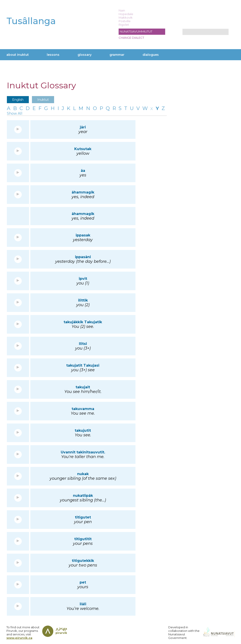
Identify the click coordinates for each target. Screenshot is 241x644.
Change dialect (131, 38)
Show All (15, 113)
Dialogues (151, 55)
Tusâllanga (31, 21)
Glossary (85, 55)
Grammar (117, 55)
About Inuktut (18, 55)
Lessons (53, 55)
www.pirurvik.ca (19, 638)
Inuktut (43, 100)
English (18, 100)
